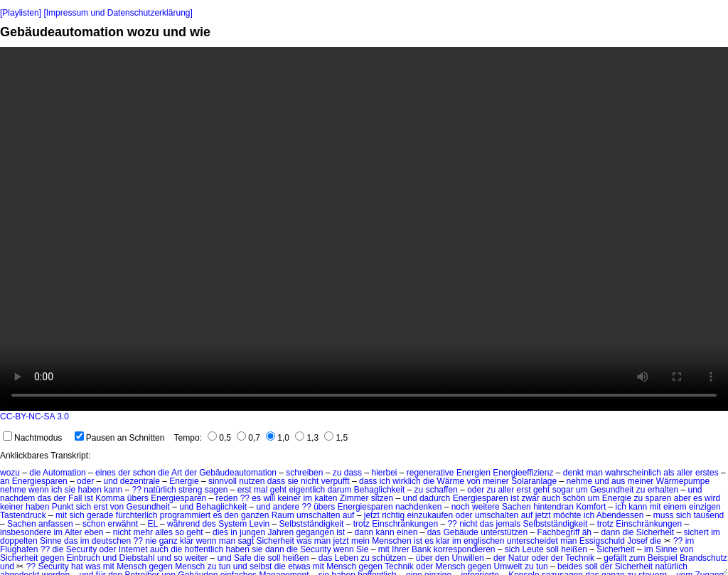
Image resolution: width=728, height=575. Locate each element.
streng (190, 490)
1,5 (336, 438)
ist (89, 498)
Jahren (280, 532)
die (35, 473)
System (232, 524)
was (304, 541)
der (124, 473)
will (269, 498)
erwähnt (123, 524)
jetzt (372, 515)
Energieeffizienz (523, 473)
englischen (484, 541)
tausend (709, 515)
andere (286, 507)
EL (153, 524)
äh (587, 532)
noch (461, 507)
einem (675, 507)
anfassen (56, 524)
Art (177, 473)
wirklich (406, 481)
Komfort (591, 507)
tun (225, 566)
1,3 (307, 438)
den (232, 515)
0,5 (219, 438)
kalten (326, 498)
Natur (519, 558)
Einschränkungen (405, 524)
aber (682, 498)
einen (407, 532)
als (669, 473)
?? (137, 490)
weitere (486, 507)
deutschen (111, 541)
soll (552, 549)
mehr (143, 532)
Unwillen (467, 558)
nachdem (17, 498)
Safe (243, 558)
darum (340, 490)
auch (551, 498)
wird (712, 498)
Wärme (450, 481)
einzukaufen (430, 515)
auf (349, 515)
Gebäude (460, 532)
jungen (252, 532)
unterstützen (504, 532)
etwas (299, 566)
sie (293, 481)
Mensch (132, 566)
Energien (473, 473)
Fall (75, 498)
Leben (347, 558)
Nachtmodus (32, 438)
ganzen (255, 515)
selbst (261, 566)
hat (77, 566)
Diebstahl (137, 558)
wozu (10, 473)
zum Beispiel (653, 558)
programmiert (185, 515)
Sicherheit (655, 532)
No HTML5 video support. (364, 229)
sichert (696, 532)
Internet (133, 549)
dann (364, 532)
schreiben (304, 473)
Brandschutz (703, 558)
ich (385, 481)
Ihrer (401, 549)
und (110, 481)
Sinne (51, 541)
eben (94, 532)
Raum (283, 515)
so (180, 532)
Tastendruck (23, 515)
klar (187, 541)
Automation (64, 473)
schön (574, 498)
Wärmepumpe (683, 481)
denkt (573, 473)
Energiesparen (40, 481)
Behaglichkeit (379, 490)
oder (85, 481)
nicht (310, 481)
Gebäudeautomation (238, 473)
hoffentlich (204, 549)
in (234, 532)
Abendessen (620, 515)
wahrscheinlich (633, 473)
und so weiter (182, 558)
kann (113, 490)
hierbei (384, 473)
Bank (421, 549)
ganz (168, 541)
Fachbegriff (559, 532)
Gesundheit (612, 490)
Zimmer (354, 498)
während (183, 524)
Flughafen (19, 549)
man (595, 473)
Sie (362, 549)
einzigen (705, 507)
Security (81, 549)
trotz (362, 524)
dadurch (435, 498)
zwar (530, 498)
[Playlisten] (21, 13)
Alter (74, 532)
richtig (393, 515)
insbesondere (26, 532)
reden (227, 498)
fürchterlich (137, 515)
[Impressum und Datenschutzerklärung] (118, 13)
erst (245, 490)
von (473, 481)
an (5, 481)
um (582, 490)
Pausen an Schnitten (120, 438)
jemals (509, 524)
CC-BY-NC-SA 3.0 (34, 417)
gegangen (315, 532)
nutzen (252, 481)
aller (685, 473)
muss (664, 515)
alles (164, 532)
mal (261, 490)
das (44, 498)
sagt (246, 541)
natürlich (160, 490)
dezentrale (140, 481)
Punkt (63, 507)
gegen (52, 558)
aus (618, 481)
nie (151, 541)
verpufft (336, 481)
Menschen (391, 541)
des (209, 524)
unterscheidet (532, 541)
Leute (533, 549)
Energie (184, 481)
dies (220, 532)
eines (106, 473)
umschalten (318, 515)
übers (138, 498)
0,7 (248, 438)
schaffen (442, 490)
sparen (659, 498)
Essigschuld (602, 541)
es (256, 498)
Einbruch (83, 558)
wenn (39, 490)
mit (655, 507)
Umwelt (508, 566)
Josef (637, 541)
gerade (100, 515)
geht (278, 490)
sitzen (382, 498)
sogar (563, 490)
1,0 (278, 438)
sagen (216, 490)
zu (337, 473)
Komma (110, 498)
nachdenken (418, 507)
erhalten (663, 490)
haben (89, 490)
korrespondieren (465, 549)
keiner (289, 498)
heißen (574, 549)
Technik (580, 558)
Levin (260, 524)
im (307, 498)
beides (570, 566)
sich (84, 507)
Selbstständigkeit (312, 524)
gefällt (615, 558)
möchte (567, 515)
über (424, 558)
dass (353, 473)
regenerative (430, 473)
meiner (496, 481)
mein (360, 541)
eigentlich (307, 490)
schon (144, 473)
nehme (580, 481)
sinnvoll (223, 481)
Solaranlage (534, 481)
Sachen (516, 507)
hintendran (553, 507)
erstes (707, 473)
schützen (389, 558)
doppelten (19, 541)
